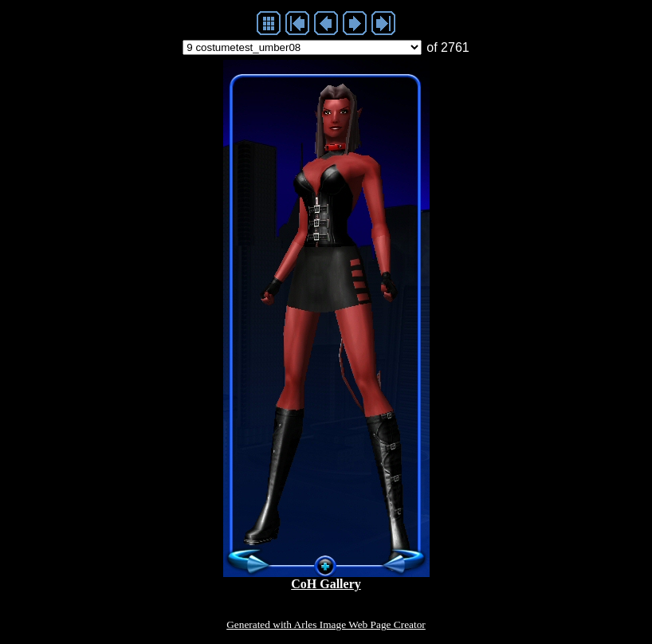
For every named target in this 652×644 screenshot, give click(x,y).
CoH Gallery (326, 584)
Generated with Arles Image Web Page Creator (326, 624)
